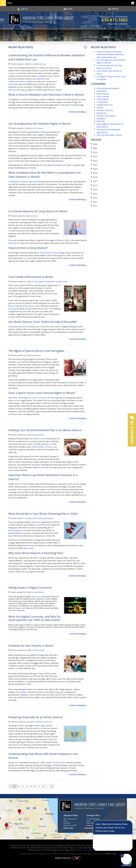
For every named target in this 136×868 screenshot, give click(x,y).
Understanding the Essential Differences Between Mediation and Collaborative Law (111, 54)
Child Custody (37, 128)
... (48, 786)
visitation (23, 692)
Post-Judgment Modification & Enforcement (51, 281)
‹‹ (10, 786)
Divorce (35, 216)
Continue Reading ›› (78, 112)
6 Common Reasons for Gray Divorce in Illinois (109, 67)
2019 (94, 173)
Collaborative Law (39, 64)
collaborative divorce (18, 82)
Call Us (23, 9)
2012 (94, 202)
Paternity (37, 355)
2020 (94, 169)
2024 (94, 152)
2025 (94, 148)
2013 (94, 198)
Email (68, 9)
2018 (94, 177)
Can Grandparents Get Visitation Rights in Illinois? (111, 61)
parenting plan (15, 530)
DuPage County (82, 850)
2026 (94, 144)
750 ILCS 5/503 (21, 484)
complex (12, 231)
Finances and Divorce (44, 722)
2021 (94, 165)
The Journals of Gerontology (52, 253)
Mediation (101, 119)
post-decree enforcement (23, 306)
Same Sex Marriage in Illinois (109, 135)
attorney (12, 90)
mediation (40, 79)
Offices (113, 9)
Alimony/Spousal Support (44, 518)
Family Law (101, 113)
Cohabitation (102, 102)
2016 (94, 185)
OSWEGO (124, 24)
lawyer (18, 608)
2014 (94, 194)
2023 (94, 156)
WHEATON (113, 24)
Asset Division (39, 435)
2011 (94, 206)
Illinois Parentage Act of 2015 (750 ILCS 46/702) (33, 398)
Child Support (103, 99)
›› (52, 786)
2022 (94, 161)
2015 (94, 190)
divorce (38, 439)
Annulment (102, 91)
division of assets (45, 447)
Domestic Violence (105, 110)
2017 (94, 181)
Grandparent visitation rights (21, 182)
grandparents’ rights (63, 165)
